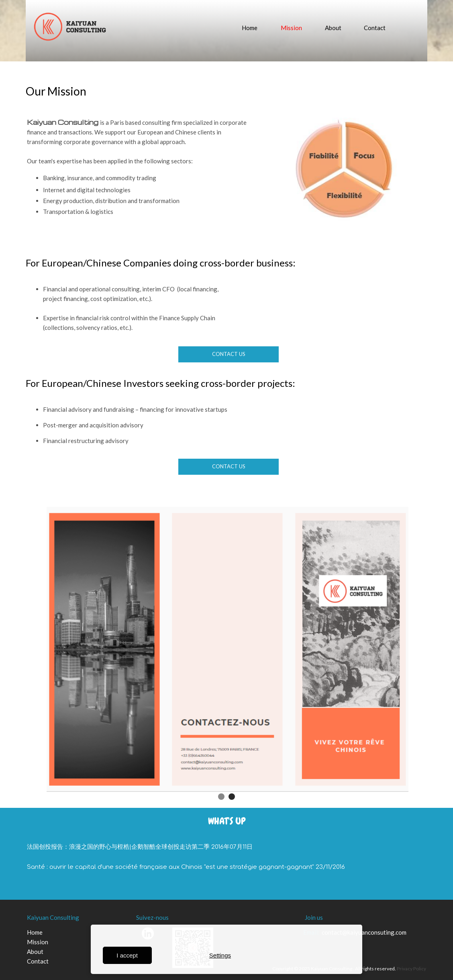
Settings (220, 955)
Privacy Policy (411, 969)
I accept (127, 955)
